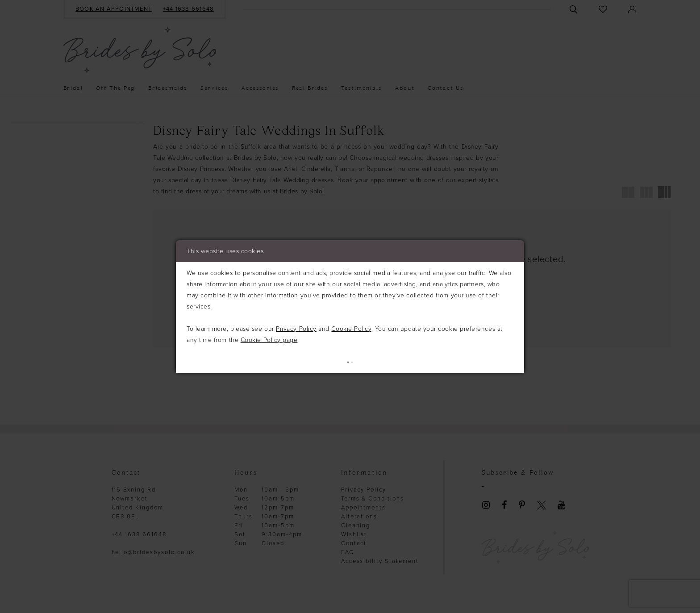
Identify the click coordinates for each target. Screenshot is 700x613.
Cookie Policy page (269, 339)
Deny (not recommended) (404, 362)
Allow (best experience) (299, 362)
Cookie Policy (351, 328)
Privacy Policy (296, 328)
